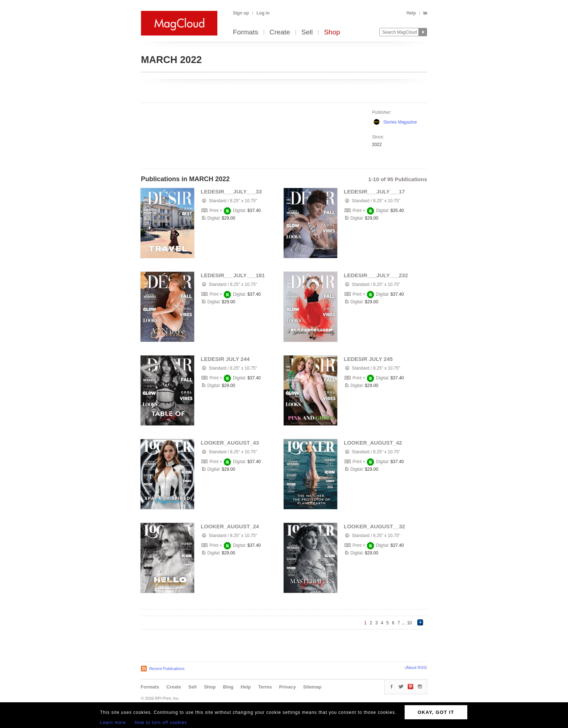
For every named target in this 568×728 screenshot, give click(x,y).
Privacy (288, 687)
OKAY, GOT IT (436, 712)
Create (280, 32)
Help (411, 13)
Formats (246, 32)
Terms (265, 687)
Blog (228, 687)
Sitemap (312, 687)
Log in (263, 13)
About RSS (416, 667)
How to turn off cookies (161, 723)
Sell (307, 32)
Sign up (241, 13)
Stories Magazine (400, 122)
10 (410, 623)
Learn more (113, 723)
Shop (332, 32)
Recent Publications (167, 669)
